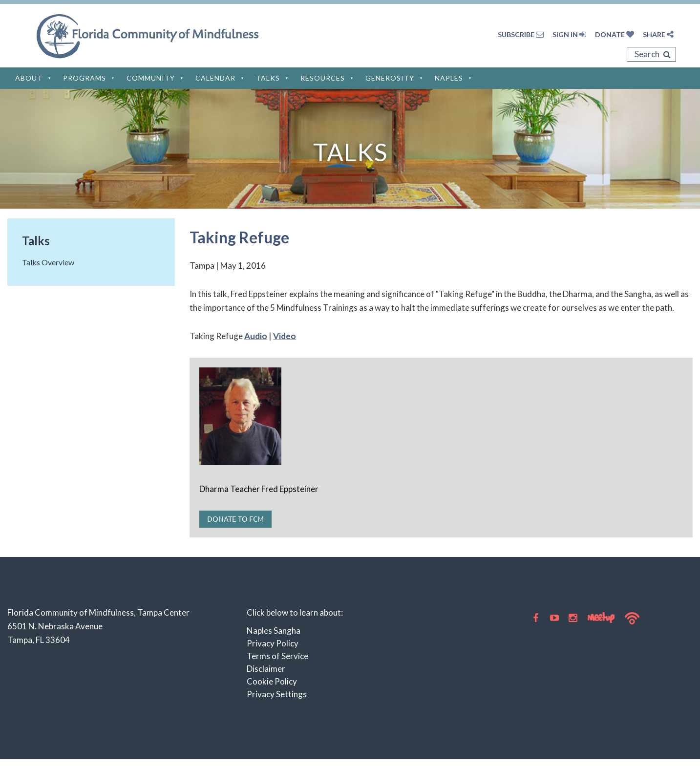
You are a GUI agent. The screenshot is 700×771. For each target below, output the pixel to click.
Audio (256, 336)
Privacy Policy (273, 643)
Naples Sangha (274, 631)
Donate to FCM (235, 519)
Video (285, 336)
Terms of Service (277, 656)
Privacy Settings (277, 694)
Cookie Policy (272, 681)
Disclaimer (266, 669)
